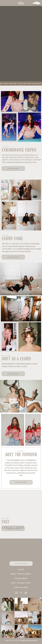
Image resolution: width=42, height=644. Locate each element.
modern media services (29, 640)
